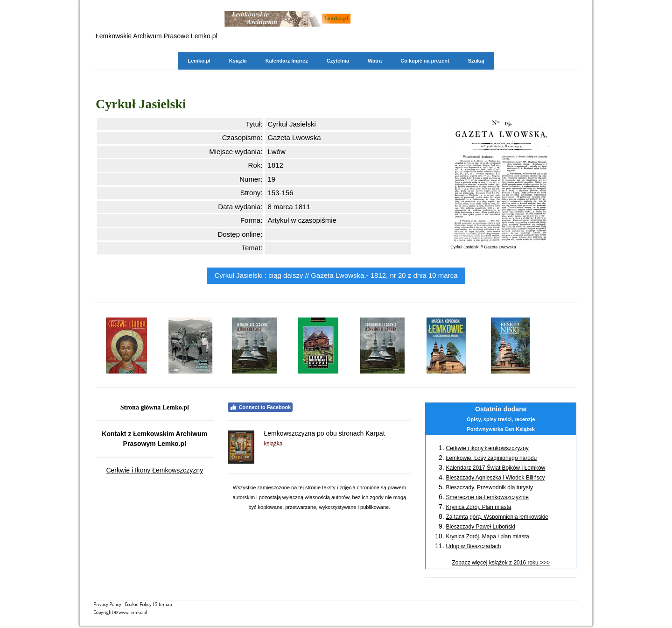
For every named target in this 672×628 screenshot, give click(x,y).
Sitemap (163, 604)
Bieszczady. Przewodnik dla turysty (489, 487)
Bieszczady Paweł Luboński (480, 527)
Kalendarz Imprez (287, 61)
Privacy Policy (107, 604)
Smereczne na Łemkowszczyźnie (487, 497)
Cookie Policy (138, 604)
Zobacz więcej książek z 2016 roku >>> (501, 563)
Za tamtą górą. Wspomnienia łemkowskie (497, 517)
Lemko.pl (199, 61)
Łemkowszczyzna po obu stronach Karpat (324, 433)
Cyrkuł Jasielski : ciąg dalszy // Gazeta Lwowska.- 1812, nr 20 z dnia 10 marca (336, 275)
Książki (238, 61)
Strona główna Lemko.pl (155, 407)
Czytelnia (338, 61)
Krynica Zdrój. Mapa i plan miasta (487, 536)
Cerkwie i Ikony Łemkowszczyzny (154, 470)
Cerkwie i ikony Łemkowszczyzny (487, 448)
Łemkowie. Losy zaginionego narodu (491, 458)
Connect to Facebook (260, 407)
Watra (375, 61)
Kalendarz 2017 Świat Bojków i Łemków (495, 468)
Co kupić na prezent (425, 61)
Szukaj (476, 61)
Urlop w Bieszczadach (473, 546)
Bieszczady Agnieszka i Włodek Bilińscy (495, 478)
